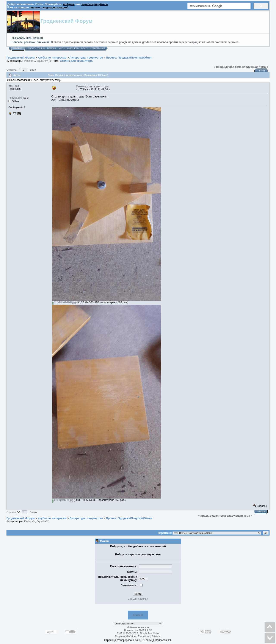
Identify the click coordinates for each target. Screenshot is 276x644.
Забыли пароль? (138, 599)
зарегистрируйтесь (95, 4)
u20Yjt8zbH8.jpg (63, 500)
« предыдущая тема (228, 67)
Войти (85, 48)
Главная (18, 48)
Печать (262, 71)
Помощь (52, 48)
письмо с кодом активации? (49, 7)
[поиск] (219, 6)
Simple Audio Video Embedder (132, 636)
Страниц (13, 70)
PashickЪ (30, 61)
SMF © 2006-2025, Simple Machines (138, 633)
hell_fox (14, 86)
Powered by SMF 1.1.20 (138, 630)
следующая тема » (255, 67)
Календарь (73, 48)
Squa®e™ (43, 61)
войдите (69, 4)
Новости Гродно (36, 48)
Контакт (138, 615)
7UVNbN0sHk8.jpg (64, 302)
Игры (62, 48)
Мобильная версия (138, 627)
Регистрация (98, 48)
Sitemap (157, 636)
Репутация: (15, 98)
